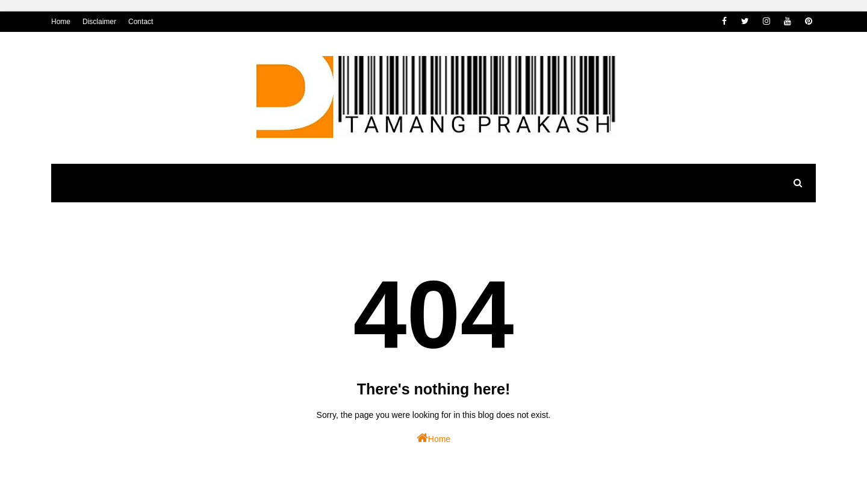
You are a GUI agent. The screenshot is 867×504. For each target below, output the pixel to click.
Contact (141, 22)
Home (61, 22)
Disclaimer (99, 22)
